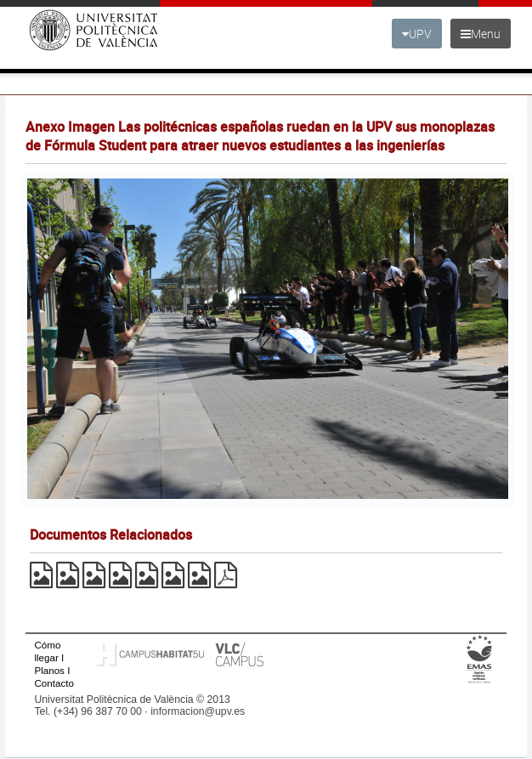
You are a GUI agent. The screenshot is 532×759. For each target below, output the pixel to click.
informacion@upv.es (198, 711)
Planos (49, 670)
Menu (481, 34)
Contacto (54, 683)
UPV (417, 34)
